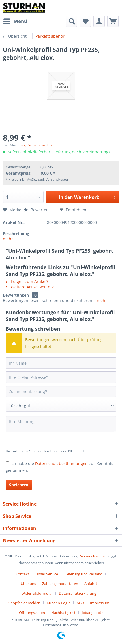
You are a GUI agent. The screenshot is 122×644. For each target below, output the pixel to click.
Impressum (100, 603)
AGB (80, 603)
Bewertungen (16, 295)
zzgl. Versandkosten (36, 145)
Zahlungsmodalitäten (60, 584)
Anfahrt (91, 584)
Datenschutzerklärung (78, 593)
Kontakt (22, 574)
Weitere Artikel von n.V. (30, 287)
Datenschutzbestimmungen (61, 464)
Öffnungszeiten (32, 613)
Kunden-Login (59, 603)
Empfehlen (73, 210)
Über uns (28, 584)
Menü (15, 21)
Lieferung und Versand (83, 574)
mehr (8, 239)
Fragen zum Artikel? (27, 281)
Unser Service (47, 574)
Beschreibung (16, 234)
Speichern (19, 485)
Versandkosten (92, 556)
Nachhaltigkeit (63, 613)
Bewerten (37, 210)
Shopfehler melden (24, 603)
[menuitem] (15, 21)
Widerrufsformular (37, 593)
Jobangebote (93, 613)
